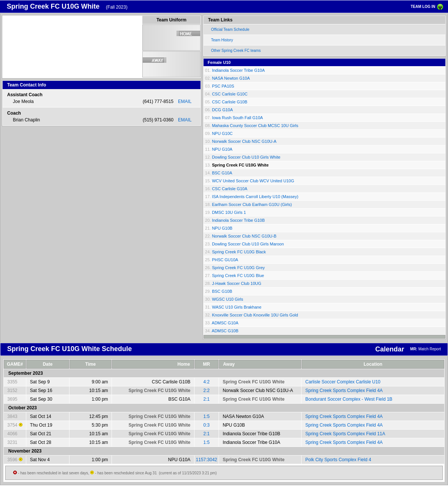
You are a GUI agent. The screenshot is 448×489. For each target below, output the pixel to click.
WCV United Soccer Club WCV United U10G (253, 181)
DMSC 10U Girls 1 (229, 212)
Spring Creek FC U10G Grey (238, 268)
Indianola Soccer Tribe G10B (238, 220)
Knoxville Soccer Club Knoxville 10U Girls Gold (255, 315)
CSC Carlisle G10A (229, 189)
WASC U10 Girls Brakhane (237, 307)
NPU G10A (222, 149)
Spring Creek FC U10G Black (239, 252)
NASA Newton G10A (231, 78)
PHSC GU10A (225, 260)
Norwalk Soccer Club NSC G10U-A (244, 141)
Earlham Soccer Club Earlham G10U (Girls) (252, 204)
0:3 (207, 425)
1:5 (207, 416)
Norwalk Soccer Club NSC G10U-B (244, 236)
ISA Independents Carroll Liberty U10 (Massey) (255, 197)
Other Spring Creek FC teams (236, 51)
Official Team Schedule (230, 30)
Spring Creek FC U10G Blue (238, 276)
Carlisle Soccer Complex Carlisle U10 (343, 382)
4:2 (207, 382)
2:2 (207, 391)
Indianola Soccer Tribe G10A (238, 70)
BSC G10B (222, 291)
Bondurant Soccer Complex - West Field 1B (349, 399)
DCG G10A (222, 110)
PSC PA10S (223, 86)
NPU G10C (222, 133)
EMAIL (185, 101)
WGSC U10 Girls (227, 299)
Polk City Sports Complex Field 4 (338, 460)
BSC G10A (222, 173)
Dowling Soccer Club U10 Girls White (246, 157)
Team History (222, 40)
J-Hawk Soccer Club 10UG (236, 283)
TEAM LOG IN (423, 7)
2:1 (207, 399)
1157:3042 (207, 460)
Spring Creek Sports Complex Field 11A (345, 434)
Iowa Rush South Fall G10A (237, 118)
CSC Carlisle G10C (230, 94)
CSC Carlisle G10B (229, 102)
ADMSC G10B (225, 331)
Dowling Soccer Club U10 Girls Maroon (248, 244)
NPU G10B (222, 228)
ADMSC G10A (225, 323)
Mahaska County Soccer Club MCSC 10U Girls (255, 126)
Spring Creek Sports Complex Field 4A (344, 391)
